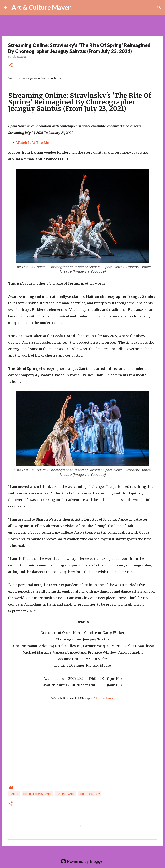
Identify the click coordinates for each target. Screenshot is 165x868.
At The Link (104, 698)
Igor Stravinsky (90, 794)
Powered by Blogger (83, 861)
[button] (11, 66)
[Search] (77, 7)
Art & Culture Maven (42, 7)
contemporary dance (38, 794)
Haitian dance (66, 794)
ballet (14, 794)
